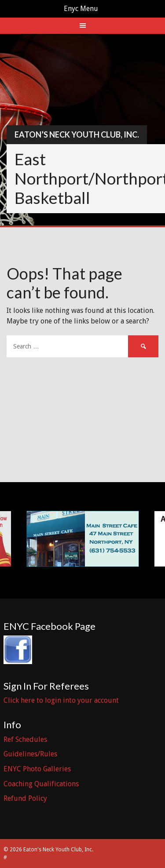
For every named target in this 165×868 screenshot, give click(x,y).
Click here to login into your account (61, 700)
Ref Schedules (25, 739)
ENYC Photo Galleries (37, 769)
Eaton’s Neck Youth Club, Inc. (77, 134)
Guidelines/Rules (30, 754)
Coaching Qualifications (41, 784)
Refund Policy (25, 798)
